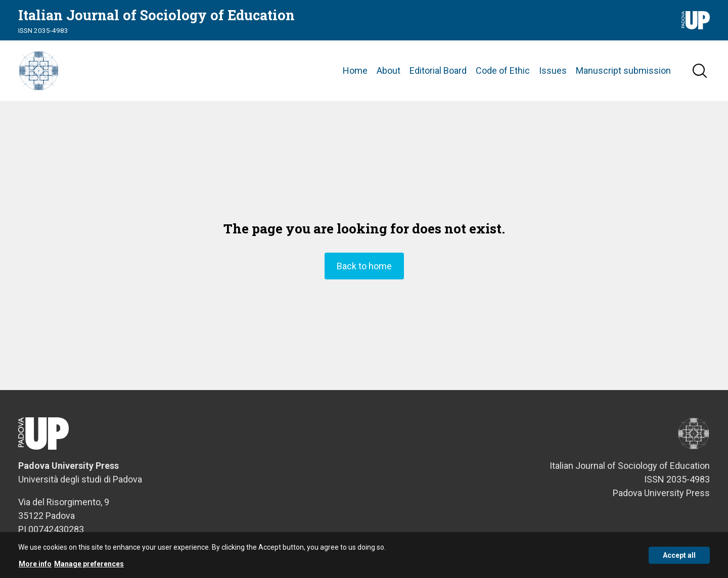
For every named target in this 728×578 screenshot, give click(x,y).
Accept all (679, 560)
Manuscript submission (623, 70)
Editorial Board (438, 70)
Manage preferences (89, 568)
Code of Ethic (503, 70)
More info (35, 568)
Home (355, 70)
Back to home (364, 266)
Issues (553, 70)
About (389, 70)
